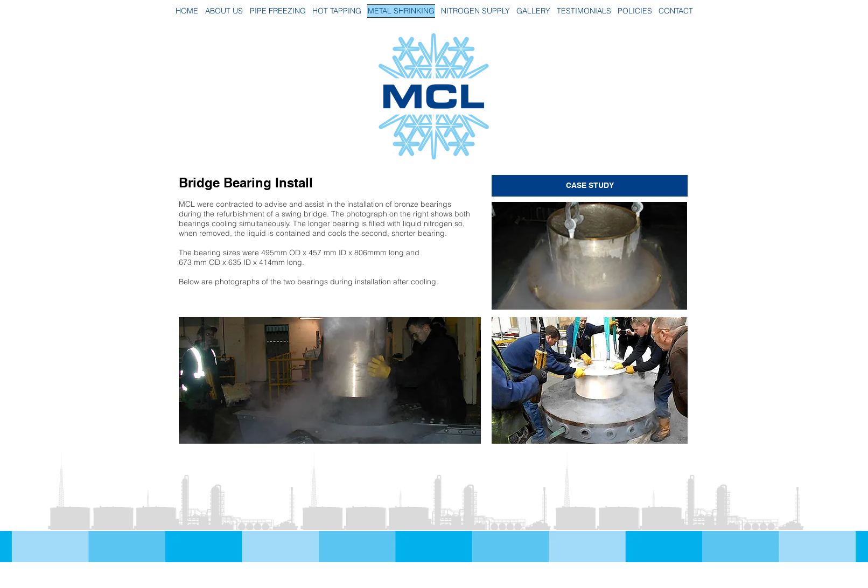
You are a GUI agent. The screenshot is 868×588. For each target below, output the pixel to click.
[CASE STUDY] (590, 186)
